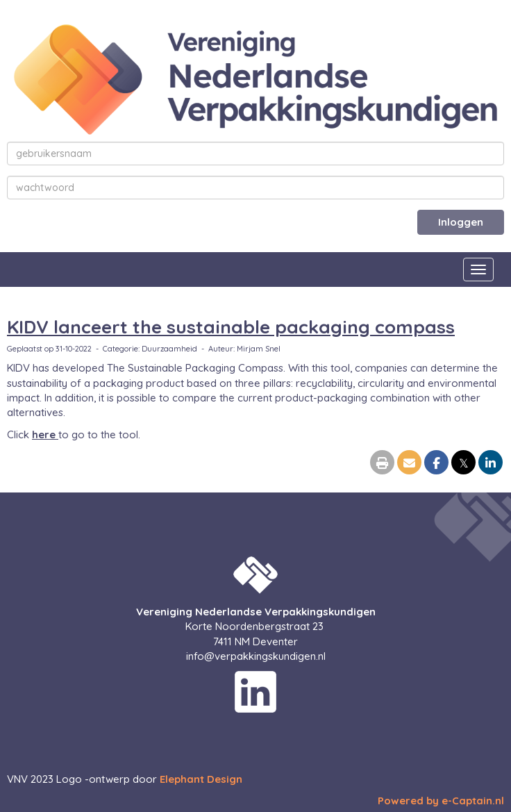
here (45, 434)
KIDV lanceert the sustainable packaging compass (231, 327)
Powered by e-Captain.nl (441, 801)
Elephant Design (201, 779)
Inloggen (461, 222)
